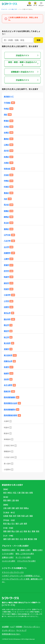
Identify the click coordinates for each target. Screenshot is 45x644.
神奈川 (10, 493)
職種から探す (38, 550)
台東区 (6, 133)
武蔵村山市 (8, 361)
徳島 (25, 531)
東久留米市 (8, 355)
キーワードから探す (23, 557)
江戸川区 (7, 235)
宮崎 (25, 539)
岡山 (13, 531)
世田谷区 (7, 169)
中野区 (6, 181)
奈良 (21, 508)
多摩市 (6, 367)
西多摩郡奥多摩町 (11, 415)
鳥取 (5, 531)
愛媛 (33, 531)
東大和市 (7, 343)
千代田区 (7, 103)
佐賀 (9, 539)
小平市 (6, 301)
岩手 (15, 516)
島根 (9, 531)
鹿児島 (30, 539)
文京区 (6, 127)
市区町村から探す (9, 550)
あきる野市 (8, 385)
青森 (11, 516)
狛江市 (6, 337)
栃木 (27, 493)
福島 (31, 516)
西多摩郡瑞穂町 (10, 397)
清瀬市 (6, 349)
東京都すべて (9, 97)
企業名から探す (8, 557)
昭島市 (6, 277)
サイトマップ (21, 630)
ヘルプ (12, 627)
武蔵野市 (7, 253)
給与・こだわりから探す (25, 554)
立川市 (6, 247)
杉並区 (6, 187)
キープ (35, 5)
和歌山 (26, 508)
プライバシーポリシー (32, 627)
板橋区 (6, 211)
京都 (13, 508)
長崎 (13, 539)
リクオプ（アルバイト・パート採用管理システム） (21, 576)
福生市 (6, 331)
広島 (17, 531)
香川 (29, 531)
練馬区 (6, 217)
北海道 (6, 516)
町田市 (6, 289)
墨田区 (6, 139)
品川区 (6, 151)
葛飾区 (6, 229)
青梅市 (6, 265)
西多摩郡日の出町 (11, 403)
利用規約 (19, 627)
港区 (6, 115)
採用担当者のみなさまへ (11, 634)
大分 (21, 539)
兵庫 (9, 508)
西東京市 (7, 391)
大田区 (6, 163)
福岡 (5, 539)
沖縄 (35, 539)
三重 (13, 500)
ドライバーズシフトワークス (13, 572)
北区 (6, 199)
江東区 (6, 145)
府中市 (6, 271)
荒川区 (6, 205)
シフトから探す (8, 554)
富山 (9, 523)
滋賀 (17, 508)
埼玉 (15, 493)
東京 (5, 493)
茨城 (23, 493)
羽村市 (6, 379)
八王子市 (7, 241)
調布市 (6, 283)
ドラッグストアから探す (27, 561)
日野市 (6, 307)
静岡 (9, 500)
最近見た (29, 5)
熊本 (17, 539)
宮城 (19, 516)
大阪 (5, 508)
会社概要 (5, 627)
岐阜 (17, 500)
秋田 (23, 516)
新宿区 (6, 121)
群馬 (31, 493)
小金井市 (7, 295)
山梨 (21, 523)
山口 (21, 531)
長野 (25, 523)
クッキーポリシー (9, 630)
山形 (27, 516)
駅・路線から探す (24, 550)
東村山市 (7, 313)
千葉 (19, 493)
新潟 (5, 523)
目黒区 (6, 157)
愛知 (5, 500)
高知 (38, 531)
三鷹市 (6, 259)
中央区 (6, 109)
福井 (17, 523)
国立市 (6, 325)
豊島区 (6, 193)
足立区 (6, 223)
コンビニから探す (9, 561)
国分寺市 (7, 319)
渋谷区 (6, 175)
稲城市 (6, 373)
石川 (13, 523)
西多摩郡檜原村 (10, 410)
